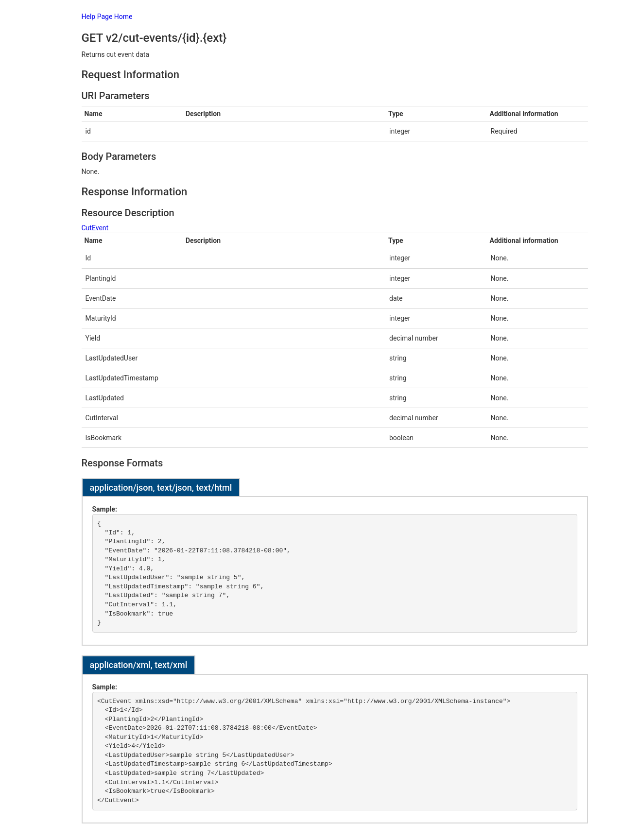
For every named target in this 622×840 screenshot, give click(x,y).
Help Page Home (107, 17)
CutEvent (95, 228)
